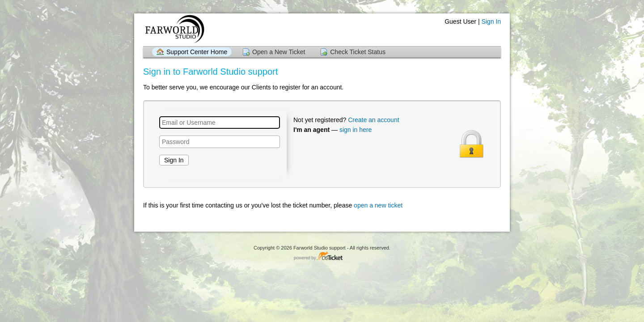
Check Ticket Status (358, 52)
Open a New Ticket (279, 52)
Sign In (491, 21)
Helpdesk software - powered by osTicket (322, 256)
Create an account (373, 120)
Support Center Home (197, 52)
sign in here (356, 130)
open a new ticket (378, 205)
